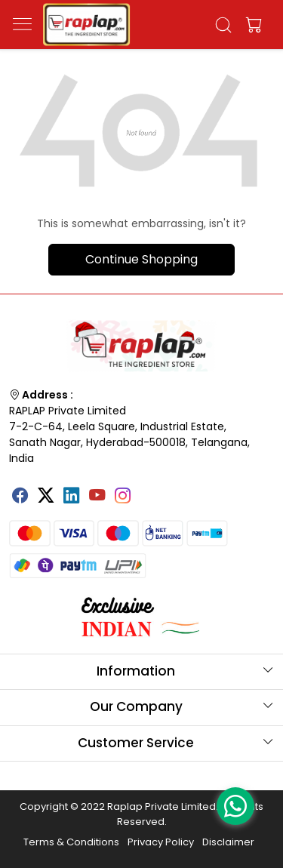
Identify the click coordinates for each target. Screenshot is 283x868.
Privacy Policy (161, 842)
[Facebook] (20, 497)
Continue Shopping (141, 259)
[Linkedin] (72, 497)
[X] (46, 497)
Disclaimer (228, 842)
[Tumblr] (149, 490)
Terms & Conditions (71, 842)
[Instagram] (123, 497)
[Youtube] (97, 497)
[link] (223, 25)
